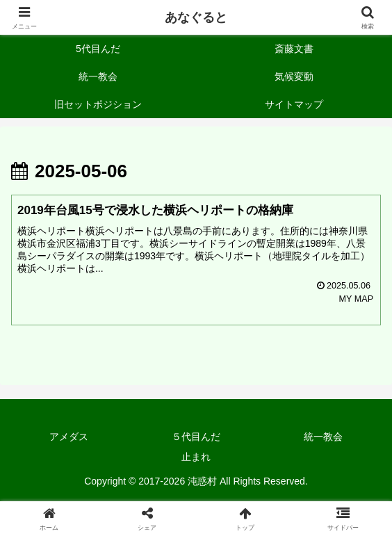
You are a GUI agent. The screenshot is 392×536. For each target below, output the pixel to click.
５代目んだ (196, 437)
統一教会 (323, 437)
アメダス (69, 437)
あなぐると (196, 17)
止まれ (196, 457)
